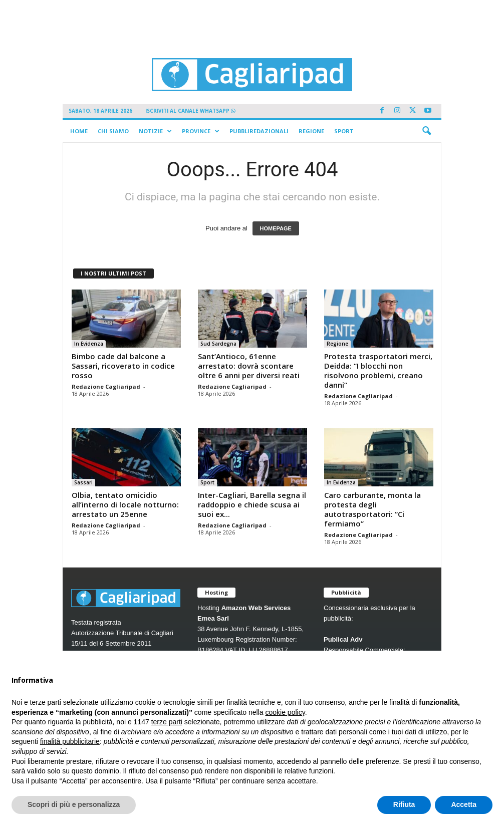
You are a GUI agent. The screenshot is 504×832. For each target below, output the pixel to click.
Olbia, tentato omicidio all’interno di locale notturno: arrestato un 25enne (125, 504)
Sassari (83, 482)
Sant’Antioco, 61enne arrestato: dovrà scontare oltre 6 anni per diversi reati (249, 366)
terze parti (167, 722)
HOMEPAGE (276, 228)
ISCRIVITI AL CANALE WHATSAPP (190, 111)
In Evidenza (89, 344)
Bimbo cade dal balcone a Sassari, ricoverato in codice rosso (123, 366)
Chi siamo (113, 131)
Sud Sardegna (218, 344)
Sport (344, 131)
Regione (311, 131)
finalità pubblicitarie (70, 741)
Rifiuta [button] (404, 804)
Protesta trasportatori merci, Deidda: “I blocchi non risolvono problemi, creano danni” (378, 370)
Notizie (155, 131)
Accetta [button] (464, 804)
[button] (426, 131)
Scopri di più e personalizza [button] (74, 804)
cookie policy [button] (285, 712)
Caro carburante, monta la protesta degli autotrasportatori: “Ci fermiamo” (372, 509)
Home (79, 131)
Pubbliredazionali (259, 131)
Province (201, 131)
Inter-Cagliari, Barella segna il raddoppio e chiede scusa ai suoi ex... (252, 504)
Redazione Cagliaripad (106, 386)
